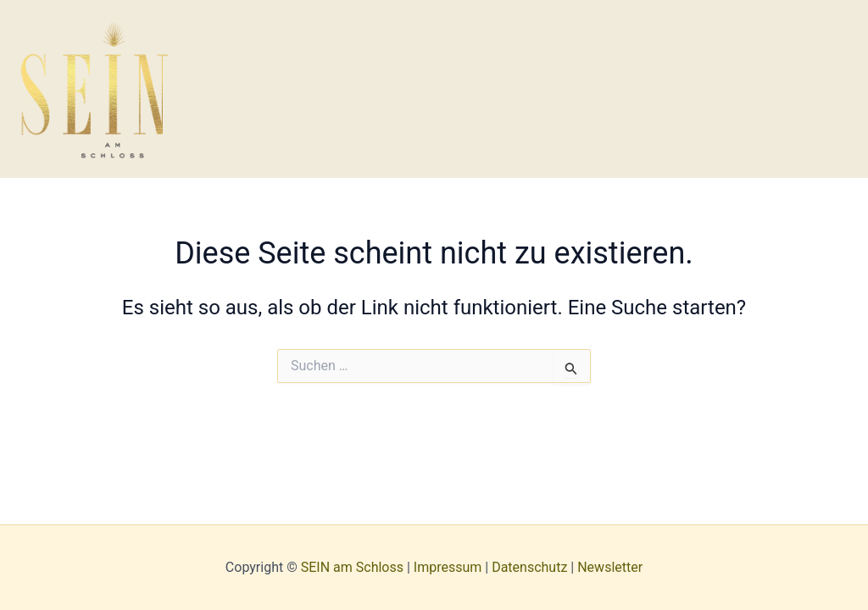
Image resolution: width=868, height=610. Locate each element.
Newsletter (610, 567)
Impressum (448, 567)
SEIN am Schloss (352, 567)
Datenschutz (529, 567)
